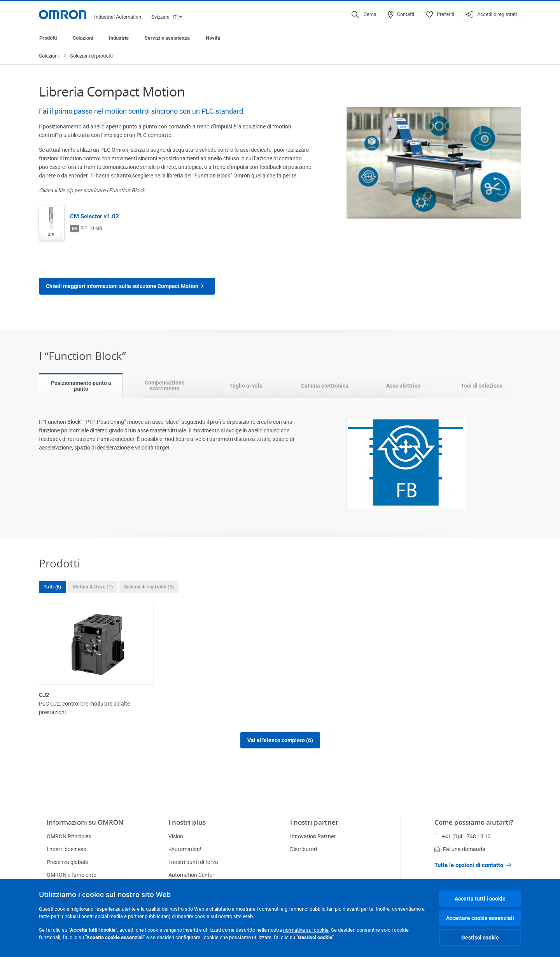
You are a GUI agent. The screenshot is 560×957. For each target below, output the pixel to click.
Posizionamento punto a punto (81, 386)
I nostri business (66, 849)
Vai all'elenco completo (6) (280, 741)
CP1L (414, 695)
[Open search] (364, 14)
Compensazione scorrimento (165, 386)
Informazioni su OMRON (85, 822)
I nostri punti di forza (193, 862)
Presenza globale (67, 862)
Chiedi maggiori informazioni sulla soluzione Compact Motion (127, 287)
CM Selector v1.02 (94, 217)
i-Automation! (185, 849)
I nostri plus (187, 822)
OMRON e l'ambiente (71, 875)
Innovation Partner (313, 836)
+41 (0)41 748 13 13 (463, 836)
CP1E (169, 695)
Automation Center (191, 875)
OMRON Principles (69, 836)
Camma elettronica (325, 386)
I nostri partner (314, 822)
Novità (213, 38)
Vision (176, 836)
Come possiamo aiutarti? (474, 822)
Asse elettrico (403, 386)
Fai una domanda (460, 849)
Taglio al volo (246, 386)
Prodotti (48, 38)
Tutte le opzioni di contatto (473, 865)
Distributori (304, 849)
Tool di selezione (482, 386)
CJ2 (44, 695)
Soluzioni (83, 38)
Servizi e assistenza (167, 38)
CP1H (292, 695)
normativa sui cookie (306, 930)
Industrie (119, 38)
